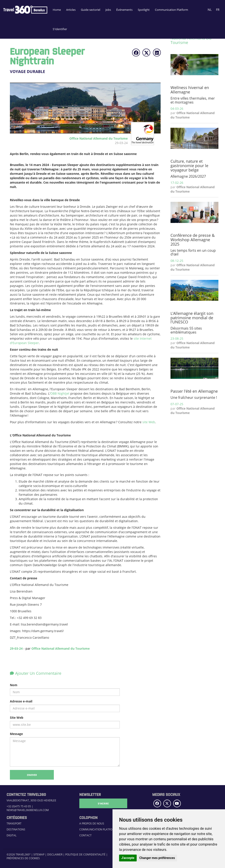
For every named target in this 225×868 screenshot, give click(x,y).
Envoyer (32, 775)
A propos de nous (92, 823)
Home (57, 10)
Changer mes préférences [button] (157, 858)
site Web (149, 422)
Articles (71, 10)
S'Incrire (101, 803)
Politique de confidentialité (85, 854)
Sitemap (39, 854)
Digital (12, 835)
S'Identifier (60, 29)
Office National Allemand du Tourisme (61, 648)
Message (16, 734)
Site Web (17, 718)
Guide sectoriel (91, 10)
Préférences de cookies (23, 858)
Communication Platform (171, 10)
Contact (85, 835)
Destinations (16, 829)
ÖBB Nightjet (60, 393)
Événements (124, 10)
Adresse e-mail (21, 701)
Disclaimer (55, 854)
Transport (14, 823)
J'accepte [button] (128, 858)
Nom (14, 685)
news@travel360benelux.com (28, 810)
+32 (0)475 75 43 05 (19, 806)
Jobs (108, 10)
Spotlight (144, 10)
